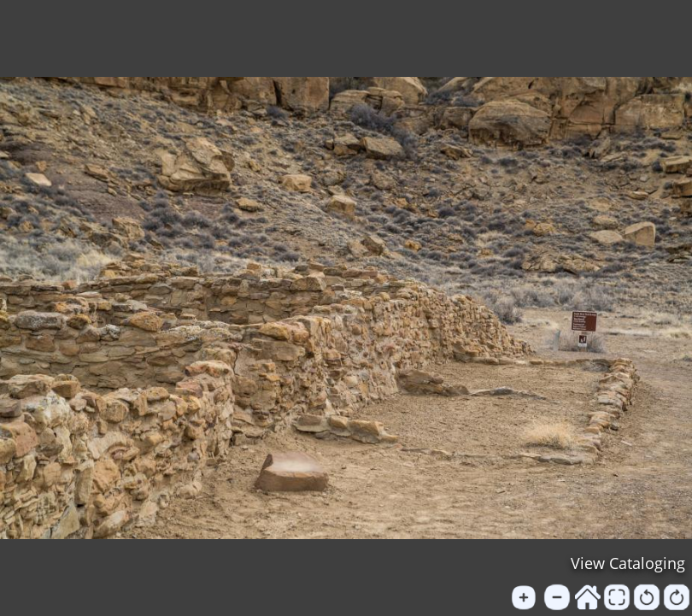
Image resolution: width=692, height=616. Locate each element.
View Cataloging (628, 563)
